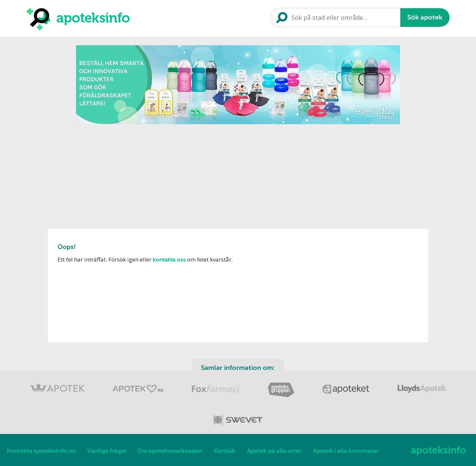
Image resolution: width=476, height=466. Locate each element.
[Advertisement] (238, 174)
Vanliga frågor (107, 451)
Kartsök (225, 451)
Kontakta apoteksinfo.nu (41, 451)
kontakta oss (169, 260)
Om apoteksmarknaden (170, 451)
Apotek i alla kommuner (346, 451)
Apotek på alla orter (274, 451)
